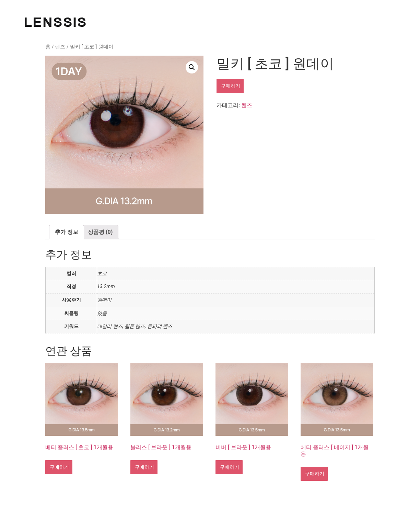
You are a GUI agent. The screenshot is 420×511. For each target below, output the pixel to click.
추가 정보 (67, 232)
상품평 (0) (100, 232)
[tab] (67, 232)
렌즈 (60, 47)
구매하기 (230, 86)
